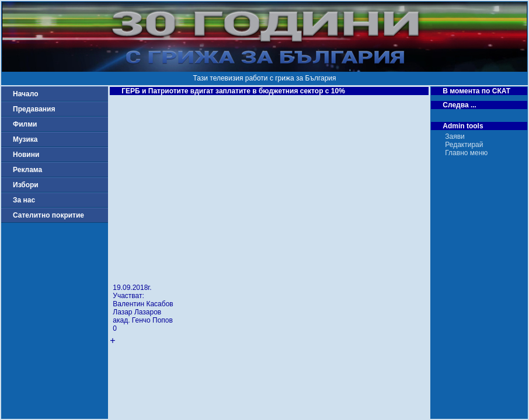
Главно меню (466, 153)
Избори (26, 185)
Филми (25, 124)
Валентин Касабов (143, 304)
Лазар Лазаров (137, 312)
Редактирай (464, 145)
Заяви (455, 136)
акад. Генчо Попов (143, 320)
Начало (25, 94)
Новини (26, 155)
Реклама (27, 170)
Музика (25, 139)
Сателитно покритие (48, 215)
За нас (24, 200)
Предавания (34, 109)
